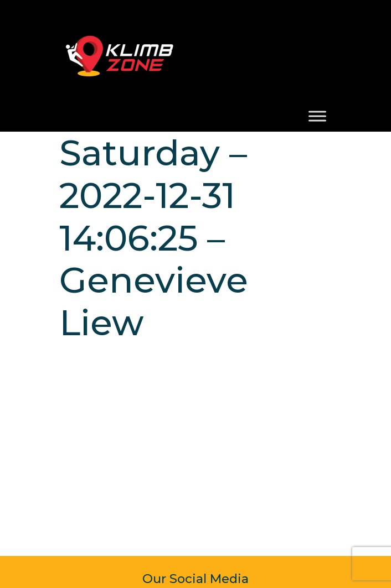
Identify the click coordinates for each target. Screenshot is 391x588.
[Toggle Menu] (317, 116)
